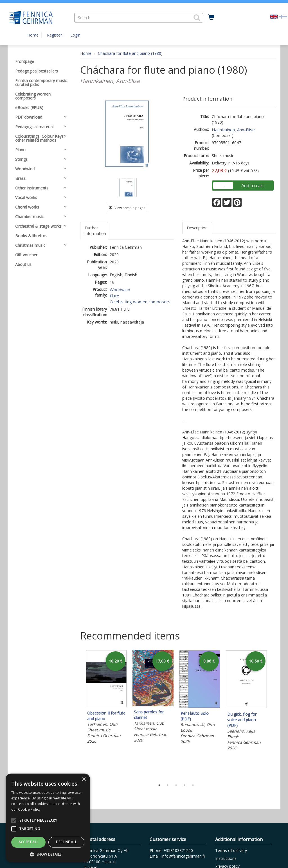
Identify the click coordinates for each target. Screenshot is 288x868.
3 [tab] (176, 785)
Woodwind (120, 290)
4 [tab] (184, 785)
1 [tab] (159, 785)
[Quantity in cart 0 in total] (211, 17)
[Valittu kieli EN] (274, 16)
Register (54, 35)
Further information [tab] (95, 231)
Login (75, 35)
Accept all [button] (29, 842)
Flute (114, 296)
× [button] (84, 780)
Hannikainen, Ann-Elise (233, 130)
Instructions (226, 858)
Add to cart (253, 186)
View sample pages (127, 208)
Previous (79, 714)
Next (273, 714)
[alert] (48, 818)
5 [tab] (193, 785)
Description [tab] (197, 228)
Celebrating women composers (140, 302)
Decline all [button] (66, 842)
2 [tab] (168, 785)
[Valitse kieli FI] (283, 16)
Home (33, 35)
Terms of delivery (231, 850)
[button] (197, 18)
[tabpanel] (106, 698)
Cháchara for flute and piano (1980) (130, 53)
